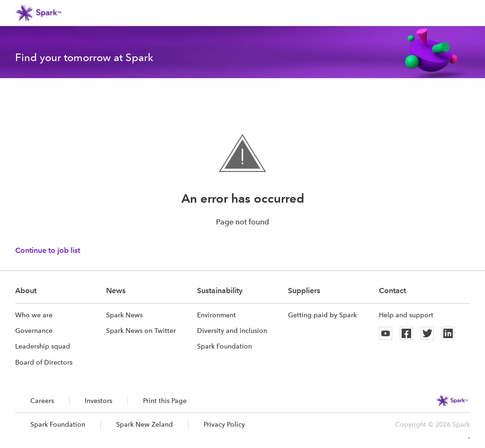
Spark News (124, 315)
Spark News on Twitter (141, 331)
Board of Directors (44, 362)
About (26, 291)
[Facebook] (406, 333)
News (116, 291)
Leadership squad (43, 346)
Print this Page (165, 401)
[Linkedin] (448, 333)
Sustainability (220, 291)
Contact (392, 291)
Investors (99, 401)
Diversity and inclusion (232, 331)
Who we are (34, 315)
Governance (34, 331)
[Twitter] (427, 333)
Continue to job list (48, 250)
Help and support (406, 315)
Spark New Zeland (144, 424)
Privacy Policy (224, 424)
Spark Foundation (225, 346)
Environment (216, 315)
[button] (464, 13)
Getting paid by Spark (322, 315)
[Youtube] (386, 333)
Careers (42, 401)
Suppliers (304, 291)
